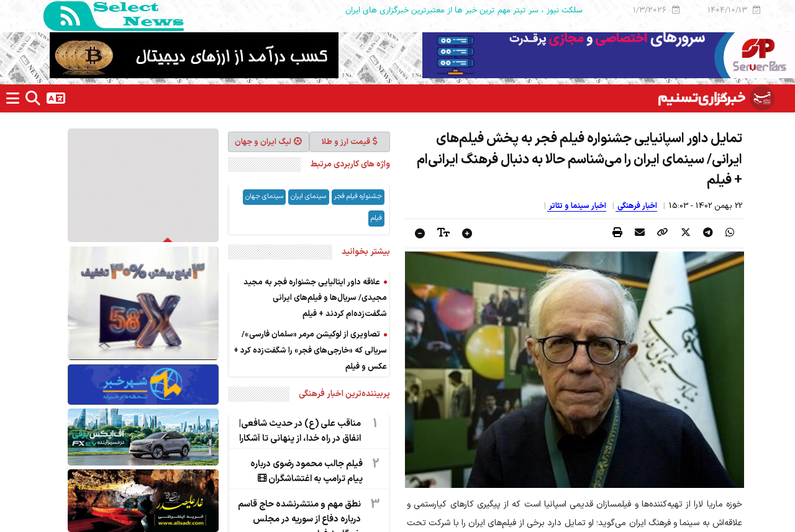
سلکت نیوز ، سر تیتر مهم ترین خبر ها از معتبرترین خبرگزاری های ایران (464, 10)
